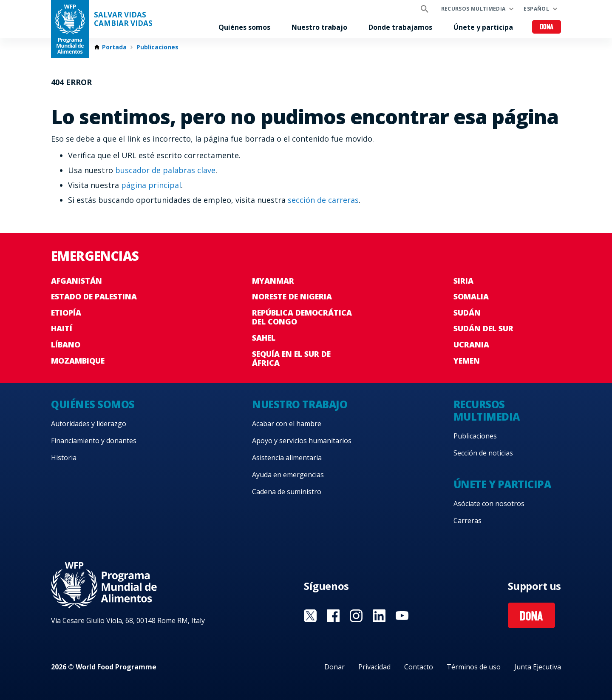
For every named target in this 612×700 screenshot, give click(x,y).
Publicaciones (157, 47)
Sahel (264, 338)
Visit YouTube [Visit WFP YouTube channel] (402, 616)
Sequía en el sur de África (291, 359)
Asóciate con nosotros (489, 504)
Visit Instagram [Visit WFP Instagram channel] (356, 616)
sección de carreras (323, 200)
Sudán (467, 313)
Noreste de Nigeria (292, 296)
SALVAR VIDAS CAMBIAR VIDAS (123, 19)
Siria (463, 281)
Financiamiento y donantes (94, 441)
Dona (547, 27)
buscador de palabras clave (165, 170)
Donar (334, 667)
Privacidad (374, 667)
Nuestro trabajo (319, 27)
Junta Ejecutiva (538, 667)
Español (536, 9)
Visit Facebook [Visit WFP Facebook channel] (333, 616)
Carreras (467, 521)
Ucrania (471, 344)
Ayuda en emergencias (288, 475)
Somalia (471, 296)
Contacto (419, 667)
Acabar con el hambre (287, 424)
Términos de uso (474, 667)
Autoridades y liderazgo (89, 424)
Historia (64, 458)
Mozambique (78, 361)
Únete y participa (483, 27)
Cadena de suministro (287, 492)
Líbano (66, 344)
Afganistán (76, 281)
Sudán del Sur (483, 328)
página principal (151, 185)
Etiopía (66, 313)
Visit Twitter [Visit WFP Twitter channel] (310, 616)
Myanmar (273, 281)
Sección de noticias (483, 453)
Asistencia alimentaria (287, 458)
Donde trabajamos (400, 27)
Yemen (467, 361)
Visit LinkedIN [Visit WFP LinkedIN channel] (379, 616)
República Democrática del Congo (302, 317)
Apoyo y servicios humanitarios (302, 441)
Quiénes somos (244, 27)
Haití (62, 328)
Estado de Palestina (94, 296)
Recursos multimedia (473, 9)
